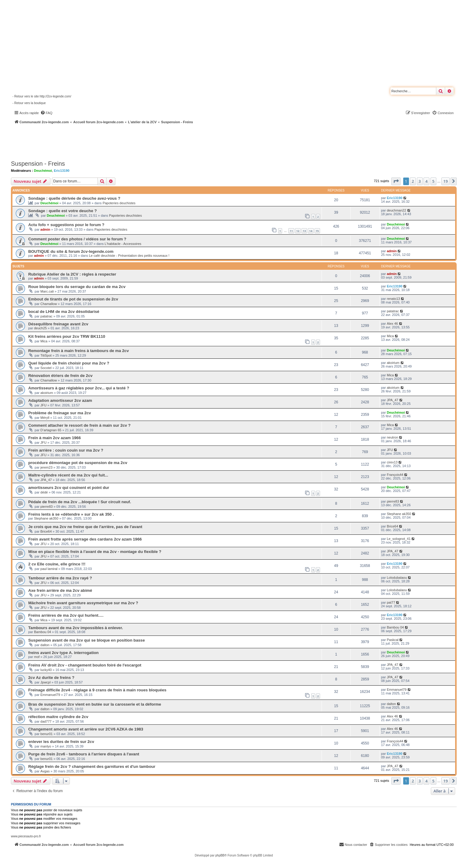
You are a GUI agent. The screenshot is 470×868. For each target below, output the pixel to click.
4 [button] (426, 181)
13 (304, 231)
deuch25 (40, 328)
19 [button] (446, 181)
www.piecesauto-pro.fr (26, 836)
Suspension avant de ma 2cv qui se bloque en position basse (87, 640)
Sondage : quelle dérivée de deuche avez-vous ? (74, 198)
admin (45, 229)
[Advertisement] (163, 141)
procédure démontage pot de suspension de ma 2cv (78, 463)
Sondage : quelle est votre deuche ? (63, 211)
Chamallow (49, 304)
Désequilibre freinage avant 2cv (58, 324)
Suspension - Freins (38, 164)
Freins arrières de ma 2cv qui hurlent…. (66, 615)
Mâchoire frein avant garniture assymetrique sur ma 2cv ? (83, 603)
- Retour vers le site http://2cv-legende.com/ (42, 96)
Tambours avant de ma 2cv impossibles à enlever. (76, 628)
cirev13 (392, 462)
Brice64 (46, 531)
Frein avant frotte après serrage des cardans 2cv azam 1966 (85, 539)
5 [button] (433, 181)
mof (37, 657)
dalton (45, 645)
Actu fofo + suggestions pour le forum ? (66, 225)
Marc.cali (47, 291)
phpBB (220, 855)
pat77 (391, 602)
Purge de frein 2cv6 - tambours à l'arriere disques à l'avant (84, 754)
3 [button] (420, 181)
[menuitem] (46, 113)
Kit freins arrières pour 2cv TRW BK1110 (67, 336)
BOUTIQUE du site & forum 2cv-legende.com (71, 251)
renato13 (393, 299)
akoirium (393, 363)
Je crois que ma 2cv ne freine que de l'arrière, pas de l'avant (85, 527)
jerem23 (46, 467)
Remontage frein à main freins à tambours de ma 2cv (78, 351)
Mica (44, 341)
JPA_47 (393, 400)
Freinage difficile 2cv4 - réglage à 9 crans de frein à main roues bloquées (97, 690)
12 (298, 231)
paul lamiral (49, 569)
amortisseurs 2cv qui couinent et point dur (69, 488)
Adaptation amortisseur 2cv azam (60, 400)
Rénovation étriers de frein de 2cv (60, 376)
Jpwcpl (46, 682)
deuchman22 (397, 210)
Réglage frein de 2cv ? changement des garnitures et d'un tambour (92, 766)
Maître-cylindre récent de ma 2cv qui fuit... (68, 475)
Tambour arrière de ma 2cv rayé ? (60, 578)
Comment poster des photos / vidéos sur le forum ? (77, 239)
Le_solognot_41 (399, 539)
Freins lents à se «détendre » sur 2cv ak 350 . (71, 514)
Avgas (45, 771)
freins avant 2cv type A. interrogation (63, 653)
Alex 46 (392, 324)
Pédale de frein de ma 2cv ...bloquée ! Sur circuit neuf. (80, 502)
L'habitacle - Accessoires (123, 244)
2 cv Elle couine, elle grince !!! (57, 564)
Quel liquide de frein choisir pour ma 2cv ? (69, 363)
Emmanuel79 (50, 695)
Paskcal (393, 640)
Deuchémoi (43, 171)
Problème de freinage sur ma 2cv (60, 413)
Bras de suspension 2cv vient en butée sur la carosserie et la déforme (95, 704)
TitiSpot (46, 355)
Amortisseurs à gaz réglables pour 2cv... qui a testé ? (79, 388)
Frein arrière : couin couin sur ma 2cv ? (66, 450)
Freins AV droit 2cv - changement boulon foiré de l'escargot (85, 665)
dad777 (46, 721)
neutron (392, 437)
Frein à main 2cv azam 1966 (54, 438)
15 (317, 231)
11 (291, 231)
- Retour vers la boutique (29, 103)
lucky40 (46, 670)
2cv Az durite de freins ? (51, 678)
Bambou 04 (43, 632)
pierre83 (46, 507)
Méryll (45, 418)
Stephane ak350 (46, 518)
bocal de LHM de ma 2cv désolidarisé (64, 312)
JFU (43, 405)
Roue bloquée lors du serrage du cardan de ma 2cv (77, 287)
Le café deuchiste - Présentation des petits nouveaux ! (129, 256)
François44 (395, 475)
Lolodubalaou (397, 578)
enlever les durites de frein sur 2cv (61, 742)
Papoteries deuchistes (119, 203)
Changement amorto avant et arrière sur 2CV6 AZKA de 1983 (86, 729)
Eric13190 (61, 171)
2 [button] (413, 181)
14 (311, 231)
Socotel (46, 368)
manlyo (46, 746)
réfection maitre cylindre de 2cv (58, 717)
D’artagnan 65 (51, 430)
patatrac (46, 316)
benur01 (46, 734)
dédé (44, 492)
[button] (396, 181)
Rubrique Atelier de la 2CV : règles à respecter (72, 274)
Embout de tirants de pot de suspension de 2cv (73, 299)
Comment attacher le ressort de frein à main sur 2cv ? (79, 425)
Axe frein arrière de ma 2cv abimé (60, 590)
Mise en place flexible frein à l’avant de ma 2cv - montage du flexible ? (95, 552)
